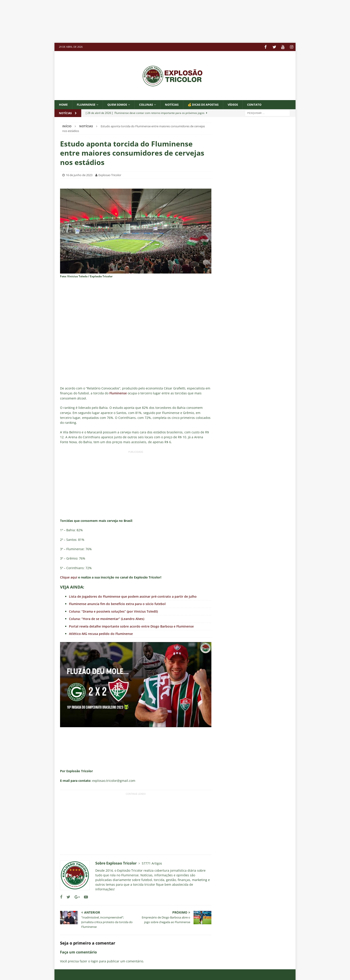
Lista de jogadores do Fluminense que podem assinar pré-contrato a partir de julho (133, 596)
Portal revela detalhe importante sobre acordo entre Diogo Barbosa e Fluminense (131, 626)
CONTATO (267, 104)
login (95, 961)
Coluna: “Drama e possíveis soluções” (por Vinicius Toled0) (113, 611)
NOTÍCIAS (179, 104)
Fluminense (88, 104)
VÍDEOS (245, 104)
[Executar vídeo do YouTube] (136, 685)
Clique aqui (69, 577)
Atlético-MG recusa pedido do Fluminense (101, 633)
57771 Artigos (152, 863)
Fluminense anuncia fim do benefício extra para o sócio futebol (117, 604)
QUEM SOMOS (121, 104)
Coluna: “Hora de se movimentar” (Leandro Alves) (107, 619)
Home (64, 104)
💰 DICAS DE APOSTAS (213, 104)
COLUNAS (152, 104)
